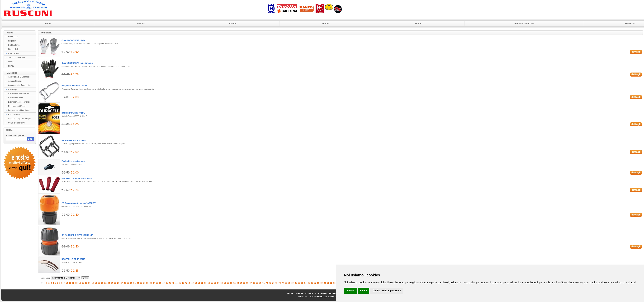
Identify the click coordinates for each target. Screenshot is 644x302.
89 (321, 283)
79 (289, 283)
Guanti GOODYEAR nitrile (73, 40)
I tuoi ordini (13, 49)
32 (138, 283)
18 (92, 283)
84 (305, 283)
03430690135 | (317, 297)
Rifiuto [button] (364, 291)
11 (70, 283)
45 (180, 283)
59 (225, 283)
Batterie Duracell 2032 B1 (73, 113)
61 (231, 283)
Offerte (11, 62)
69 (257, 283)
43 (173, 283)
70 (260, 283)
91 (328, 283)
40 (163, 283)
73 (270, 283)
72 (267, 283)
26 (118, 283)
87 (315, 283)
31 (135, 283)
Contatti (233, 24)
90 (325, 283)
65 (244, 283)
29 (128, 283)
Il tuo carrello (14, 53)
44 (176, 283)
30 (131, 283)
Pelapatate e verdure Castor (74, 86)
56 (215, 283)
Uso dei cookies (331, 297)
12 (73, 283)
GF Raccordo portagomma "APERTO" (79, 203)
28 (125, 283)
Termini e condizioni (524, 24)
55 (212, 283)
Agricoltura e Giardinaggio (19, 77)
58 (221, 283)
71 (263, 283)
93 (334, 283)
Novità (11, 66)
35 (147, 283)
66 (247, 283)
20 (99, 283)
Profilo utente (14, 45)
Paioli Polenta (14, 114)
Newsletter (630, 24)
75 (276, 283)
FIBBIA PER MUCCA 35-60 (73, 141)
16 (86, 283)
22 (105, 283)
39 (160, 283)
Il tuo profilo (321, 293)
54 (209, 283)
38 (157, 283)
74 (273, 283)
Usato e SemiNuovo (17, 123)
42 (170, 283)
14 (80, 283)
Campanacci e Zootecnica (19, 85)
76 (280, 283)
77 (283, 283)
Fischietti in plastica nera (73, 161)
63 (238, 283)
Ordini (418, 24)
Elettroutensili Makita (17, 106)
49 (192, 283)
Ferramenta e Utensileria (19, 110)
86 (312, 283)
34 (144, 283)
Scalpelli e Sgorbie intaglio (20, 119)
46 (183, 283)
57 (218, 283)
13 (76, 283)
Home (48, 24)
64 (241, 283)
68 (254, 283)
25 (115, 283)
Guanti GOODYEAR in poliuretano (77, 63)
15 (83, 283)
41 (167, 283)
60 (228, 283)
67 (251, 283)
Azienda (141, 24)
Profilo (326, 24)
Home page (13, 37)
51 (199, 283)
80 (292, 283)
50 (196, 283)
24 (112, 283)
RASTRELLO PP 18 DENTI (73, 259)
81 (296, 283)
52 (202, 283)
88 (318, 283)
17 (89, 283)
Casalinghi (13, 89)
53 (205, 283)
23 (109, 283)
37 (154, 283)
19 (96, 283)
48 (189, 283)
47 (186, 283)
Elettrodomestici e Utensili (19, 102)
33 (141, 283)
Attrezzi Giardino (15, 81)
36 (151, 283)
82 (299, 283)
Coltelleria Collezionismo (19, 94)
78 (286, 283)
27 (121, 283)
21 (102, 283)
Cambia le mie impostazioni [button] (387, 291)
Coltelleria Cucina (16, 98)
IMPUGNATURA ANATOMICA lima (77, 178)
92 (331, 283)
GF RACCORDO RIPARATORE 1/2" (77, 235)
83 (302, 283)
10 (67, 283)
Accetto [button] (350, 291)
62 (234, 283)
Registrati (12, 41)
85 (309, 283)
